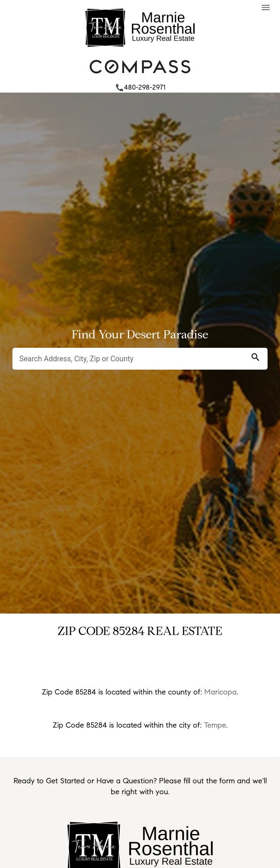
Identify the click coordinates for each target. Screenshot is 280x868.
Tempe (215, 725)
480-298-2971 (140, 87)
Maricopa (220, 692)
